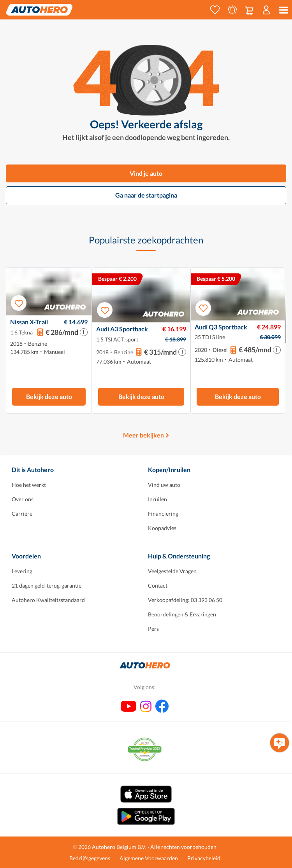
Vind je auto (146, 173)
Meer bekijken (143, 435)
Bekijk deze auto (49, 396)
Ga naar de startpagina (146, 195)
